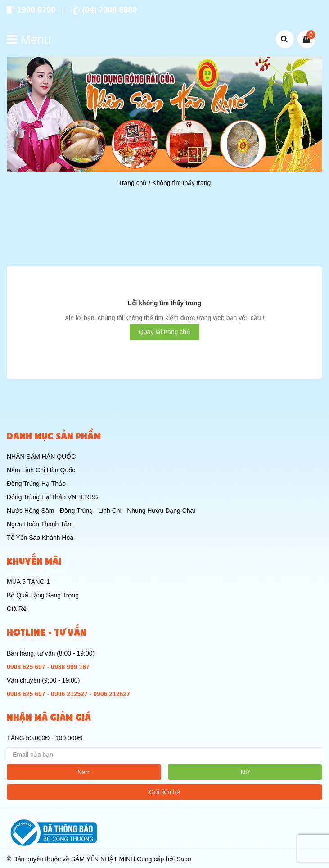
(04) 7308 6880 (104, 10)
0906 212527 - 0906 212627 (90, 694)
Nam (84, 772)
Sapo (184, 859)
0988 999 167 (70, 667)
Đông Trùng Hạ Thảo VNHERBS (52, 497)
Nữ (245, 772)
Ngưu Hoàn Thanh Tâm (40, 524)
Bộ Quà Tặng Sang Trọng (43, 595)
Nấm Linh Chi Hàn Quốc (41, 470)
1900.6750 (31, 10)
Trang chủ (133, 183)
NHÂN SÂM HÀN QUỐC (41, 457)
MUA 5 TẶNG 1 (28, 582)
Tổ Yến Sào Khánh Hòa (40, 538)
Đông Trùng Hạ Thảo (36, 484)
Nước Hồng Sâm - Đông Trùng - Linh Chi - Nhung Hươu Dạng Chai (101, 511)
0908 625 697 (26, 667)
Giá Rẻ (17, 609)
